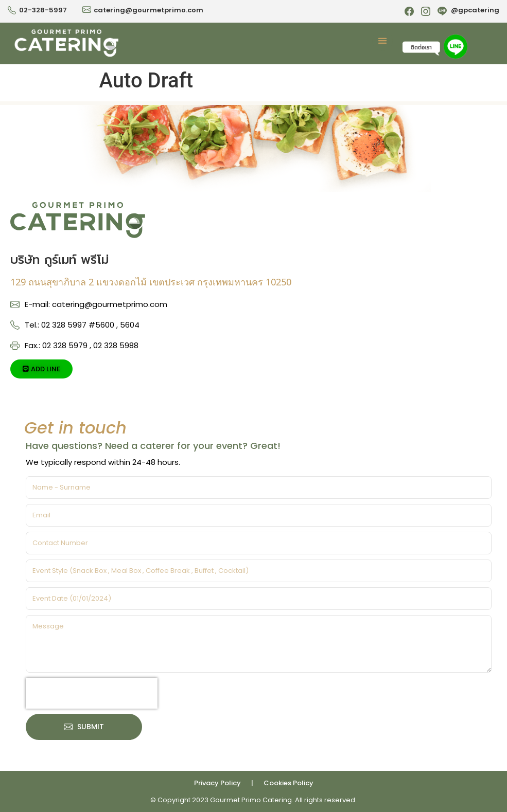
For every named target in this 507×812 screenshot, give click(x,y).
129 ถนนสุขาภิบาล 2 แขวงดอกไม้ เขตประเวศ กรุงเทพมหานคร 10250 (151, 282)
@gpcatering (475, 10)
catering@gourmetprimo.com (148, 10)
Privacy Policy (217, 783)
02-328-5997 (43, 10)
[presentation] (92, 693)
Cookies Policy (289, 783)
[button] (382, 41)
